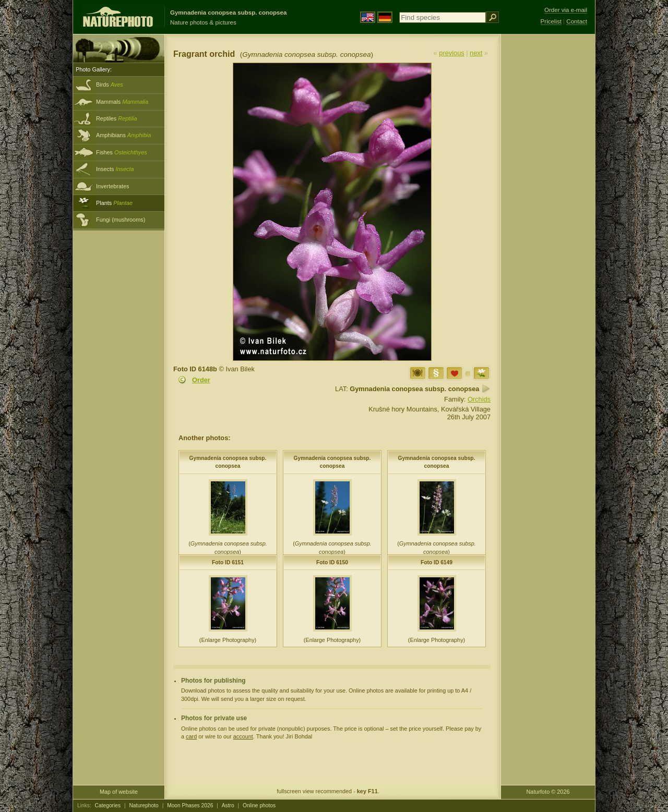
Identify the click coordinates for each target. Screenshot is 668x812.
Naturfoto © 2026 (548, 792)
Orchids (479, 399)
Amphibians (123, 135)
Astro (228, 805)
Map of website (119, 792)
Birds (110, 84)
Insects (115, 169)
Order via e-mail (566, 10)
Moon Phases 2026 (190, 805)
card (191, 736)
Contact (577, 21)
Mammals (122, 102)
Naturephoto (144, 805)
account (243, 736)
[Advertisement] (548, 201)
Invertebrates (112, 186)
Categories (108, 805)
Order (201, 380)
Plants (114, 203)
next (476, 53)
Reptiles (117, 118)
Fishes (122, 152)
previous (451, 53)
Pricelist (551, 21)
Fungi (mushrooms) (121, 220)
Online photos (259, 805)
